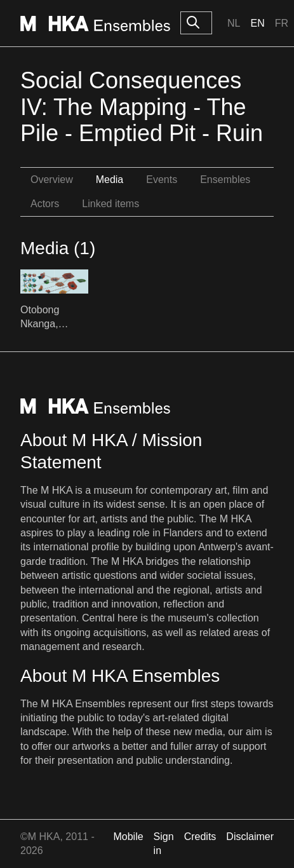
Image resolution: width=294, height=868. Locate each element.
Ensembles (225, 180)
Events (162, 180)
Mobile (128, 837)
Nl (234, 23)
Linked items (110, 204)
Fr (282, 23)
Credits (200, 837)
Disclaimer (250, 837)
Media (110, 180)
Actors (45, 204)
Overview (52, 180)
